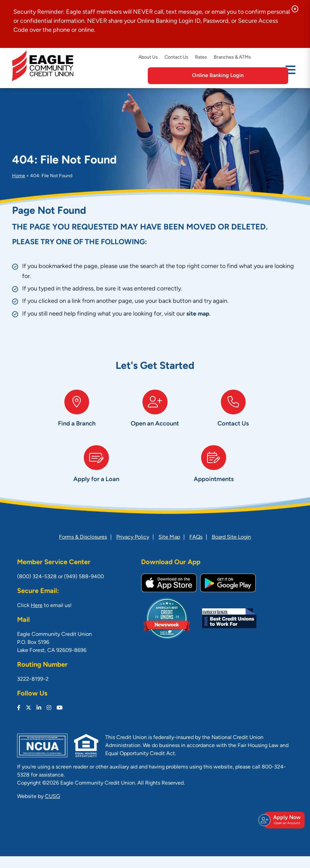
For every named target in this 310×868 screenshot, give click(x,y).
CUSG (52, 808)
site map (198, 314)
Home (19, 176)
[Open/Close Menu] (291, 75)
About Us (148, 57)
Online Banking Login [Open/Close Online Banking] (244, 76)
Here (37, 617)
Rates (201, 57)
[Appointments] (214, 478)
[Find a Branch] (77, 417)
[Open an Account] (155, 417)
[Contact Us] (233, 417)
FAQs (196, 549)
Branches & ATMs (232, 57)
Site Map (169, 549)
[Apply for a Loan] (97, 478)
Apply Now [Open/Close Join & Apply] (284, 826)
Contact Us (176, 57)
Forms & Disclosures (83, 549)
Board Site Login (231, 549)
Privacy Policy (133, 549)
